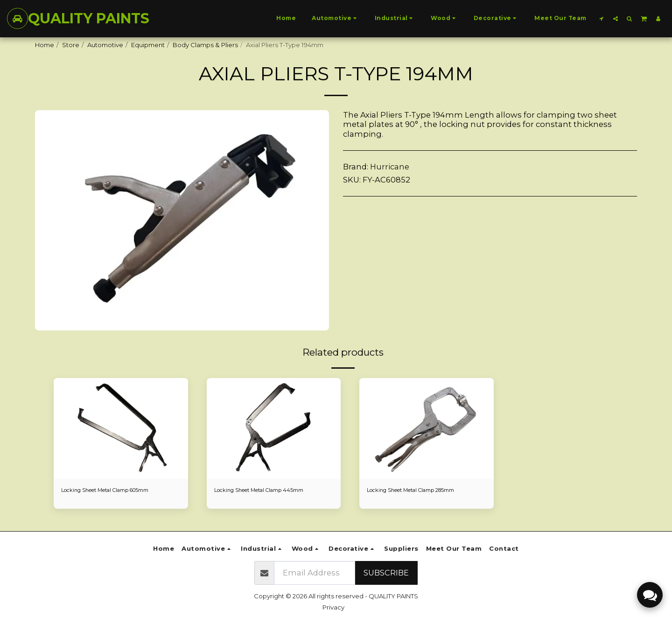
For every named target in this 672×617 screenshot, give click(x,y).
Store (71, 45)
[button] (602, 18)
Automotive (105, 45)
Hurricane (390, 167)
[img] (121, 428)
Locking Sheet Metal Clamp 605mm (116, 491)
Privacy (333, 607)
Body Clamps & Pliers (205, 45)
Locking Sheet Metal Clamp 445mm (269, 491)
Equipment (148, 45)
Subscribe (386, 573)
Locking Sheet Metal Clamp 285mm (421, 491)
